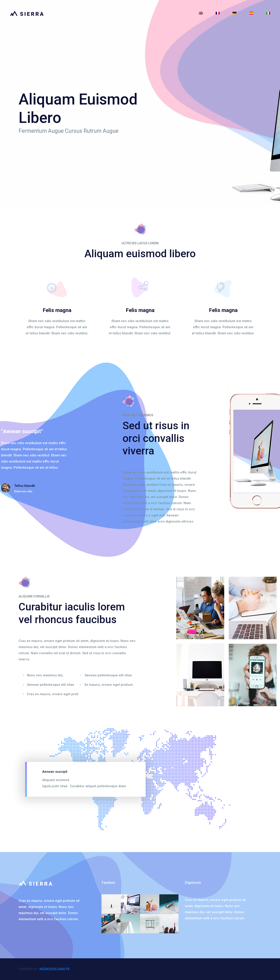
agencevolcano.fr (54, 969)
